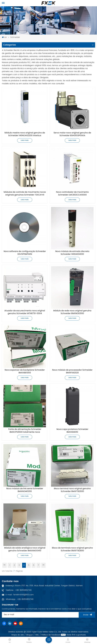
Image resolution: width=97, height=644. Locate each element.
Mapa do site (18, 635)
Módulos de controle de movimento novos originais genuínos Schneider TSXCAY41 (25, 194)
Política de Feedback (51, 635)
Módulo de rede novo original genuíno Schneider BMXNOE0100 (72, 312)
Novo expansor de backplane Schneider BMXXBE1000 (25, 371)
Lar (4, 37)
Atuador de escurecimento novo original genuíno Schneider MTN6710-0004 (25, 312)
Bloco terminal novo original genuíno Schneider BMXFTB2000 (72, 490)
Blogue (29, 635)
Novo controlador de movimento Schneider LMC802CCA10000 (72, 194)
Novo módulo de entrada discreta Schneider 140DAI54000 (72, 253)
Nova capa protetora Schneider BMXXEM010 (72, 431)
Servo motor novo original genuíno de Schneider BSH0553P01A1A (72, 134)
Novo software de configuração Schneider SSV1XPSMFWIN (25, 253)
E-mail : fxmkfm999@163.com (20, 595)
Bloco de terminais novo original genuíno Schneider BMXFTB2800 (72, 549)
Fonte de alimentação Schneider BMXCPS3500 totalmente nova (25, 431)
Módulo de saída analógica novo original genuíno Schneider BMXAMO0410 (25, 549)
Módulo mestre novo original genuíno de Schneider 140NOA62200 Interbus (25, 134)
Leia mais (25, 140)
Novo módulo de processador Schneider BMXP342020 (72, 371)
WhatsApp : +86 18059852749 (20, 599)
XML (37, 635)
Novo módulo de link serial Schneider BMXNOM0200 (25, 490)
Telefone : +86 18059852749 (19, 590)
